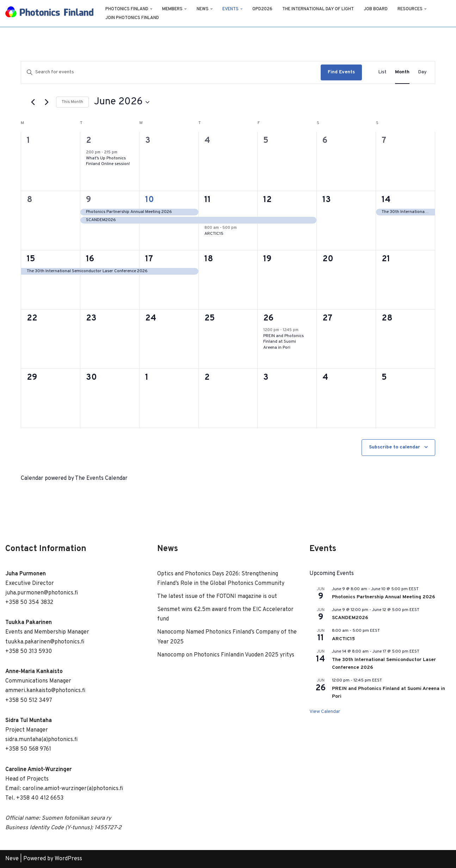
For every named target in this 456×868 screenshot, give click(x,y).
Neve (12, 859)
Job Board (377, 9)
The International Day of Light (319, 9)
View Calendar (325, 712)
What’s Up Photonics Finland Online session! (108, 161)
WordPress (68, 859)
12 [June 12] (267, 200)
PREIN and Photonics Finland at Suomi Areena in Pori (284, 342)
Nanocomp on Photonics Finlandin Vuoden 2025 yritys (226, 655)
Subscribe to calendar (395, 447)
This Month (72, 102)
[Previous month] (33, 102)
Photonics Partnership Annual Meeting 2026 (384, 597)
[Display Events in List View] (382, 72)
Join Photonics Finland (132, 18)
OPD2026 (263, 9)
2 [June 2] (89, 141)
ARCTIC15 (214, 234)
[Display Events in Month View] (402, 72)
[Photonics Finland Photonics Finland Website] (49, 13)
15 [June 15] (31, 259)
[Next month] (47, 102)
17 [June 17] (149, 259)
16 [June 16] (90, 259)
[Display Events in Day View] (422, 72)
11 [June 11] (208, 200)
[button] (152, 9)
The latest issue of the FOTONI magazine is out (217, 597)
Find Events (341, 72)
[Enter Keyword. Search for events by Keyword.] (171, 72)
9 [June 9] (88, 200)
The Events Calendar (101, 478)
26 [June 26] (268, 318)
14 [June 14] (386, 200)
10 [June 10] (150, 200)
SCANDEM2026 (350, 618)
